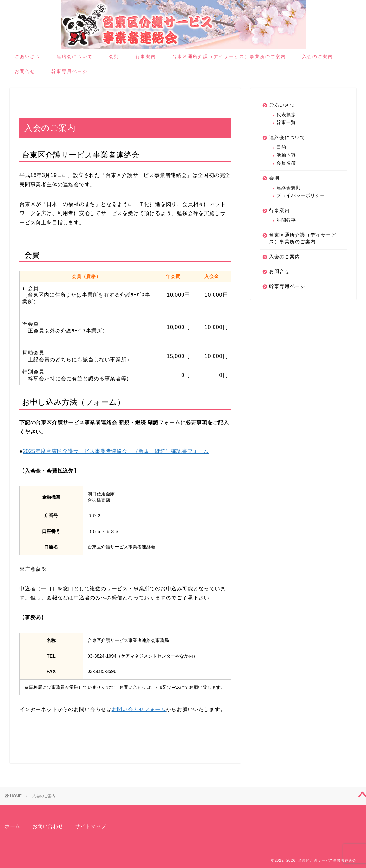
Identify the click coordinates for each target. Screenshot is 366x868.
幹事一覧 (286, 123)
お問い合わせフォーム (139, 709)
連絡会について (75, 56)
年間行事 (286, 220)
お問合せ (25, 71)
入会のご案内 (318, 56)
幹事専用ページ (69, 71)
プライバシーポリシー (301, 195)
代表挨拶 (286, 115)
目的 (281, 147)
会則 (114, 56)
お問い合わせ (48, 826)
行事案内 (146, 56)
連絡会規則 (289, 188)
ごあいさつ (27, 56)
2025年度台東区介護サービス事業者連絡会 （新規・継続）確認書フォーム (116, 451)
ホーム (13, 826)
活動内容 (286, 155)
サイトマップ (91, 826)
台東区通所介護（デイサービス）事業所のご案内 (229, 56)
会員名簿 (286, 163)
